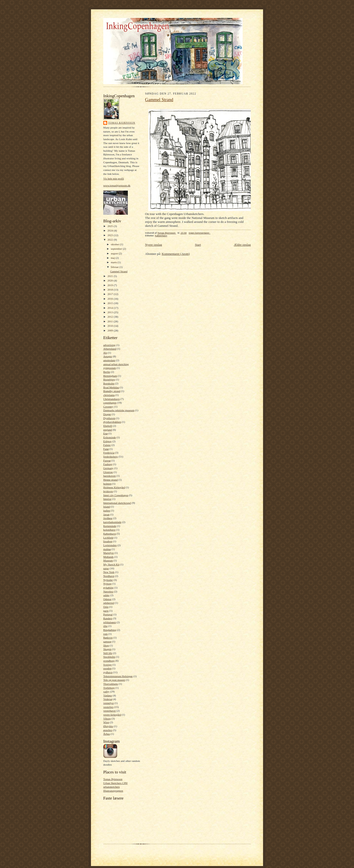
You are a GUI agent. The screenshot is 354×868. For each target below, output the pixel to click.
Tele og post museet (114, 680)
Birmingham (110, 376)
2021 (111, 276)
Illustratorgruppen (113, 791)
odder (106, 595)
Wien (106, 722)
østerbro (108, 730)
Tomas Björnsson (113, 779)
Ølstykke (108, 726)
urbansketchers (111, 787)
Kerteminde (110, 526)
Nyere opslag (154, 245)
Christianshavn (111, 399)
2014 (111, 308)
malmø (107, 549)
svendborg (109, 661)
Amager (108, 356)
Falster (107, 445)
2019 (111, 285)
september (117, 249)
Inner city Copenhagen (116, 495)
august (115, 253)
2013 (111, 312)
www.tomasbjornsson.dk (117, 185)
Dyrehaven (109, 418)
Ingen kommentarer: (199, 233)
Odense (107, 599)
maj (113, 258)
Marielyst (109, 553)
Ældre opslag (242, 245)
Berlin (107, 372)
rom (105, 634)
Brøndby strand (112, 391)
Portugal (108, 614)
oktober (115, 244)
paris (106, 611)
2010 (111, 326)
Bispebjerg (109, 379)
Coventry (108, 407)
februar (115, 267)
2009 (111, 330)
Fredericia (109, 453)
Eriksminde (110, 437)
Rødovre (108, 638)
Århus (107, 734)
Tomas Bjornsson (122, 123)
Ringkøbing (110, 630)
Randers (108, 618)
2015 (111, 303)
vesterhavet (110, 711)
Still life (108, 653)
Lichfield (108, 538)
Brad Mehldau (111, 387)
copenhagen (110, 403)
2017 (111, 294)
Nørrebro (108, 591)
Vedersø (108, 699)
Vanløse (108, 695)
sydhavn (108, 672)
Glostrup (108, 472)
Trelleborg (109, 688)
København (110, 534)
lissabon (108, 541)
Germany (108, 468)
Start (198, 245)
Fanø (106, 449)
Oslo (106, 607)
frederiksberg (111, 457)
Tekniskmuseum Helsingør (118, 676)
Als (105, 353)
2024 (111, 230)
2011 (111, 321)
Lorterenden (110, 545)
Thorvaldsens (111, 684)
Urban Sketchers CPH (115, 783)
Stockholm (109, 657)
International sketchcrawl (117, 503)
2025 (111, 226)
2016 (111, 299)
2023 (111, 235)
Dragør (107, 414)
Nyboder (108, 580)
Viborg (107, 719)
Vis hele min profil (114, 179)
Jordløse (108, 518)
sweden (107, 668)
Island (107, 507)
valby (106, 691)
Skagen (107, 649)
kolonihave (109, 530)
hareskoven (110, 476)
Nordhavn (109, 576)
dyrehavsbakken (112, 422)
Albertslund (110, 349)
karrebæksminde (112, 522)
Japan (106, 514)
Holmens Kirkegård (114, 487)
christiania (109, 395)
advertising (109, 345)
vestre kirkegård (112, 715)
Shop (106, 645)
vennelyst (109, 703)
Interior (107, 499)
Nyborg (107, 584)
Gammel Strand (119, 271)
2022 (111, 240)
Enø (105, 433)
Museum (108, 560)
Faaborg (108, 464)
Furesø (107, 460)
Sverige (107, 665)
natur (106, 568)
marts (114, 262)
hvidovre (108, 491)
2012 (111, 317)
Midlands (108, 557)
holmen (107, 484)
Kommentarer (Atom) (176, 254)
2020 (111, 280)
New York (109, 572)
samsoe (107, 641)
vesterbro (108, 707)
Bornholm (109, 383)
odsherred (109, 603)
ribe (105, 626)
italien (107, 510)
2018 (111, 290)
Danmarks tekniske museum (119, 410)
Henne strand (111, 480)
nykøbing (108, 588)
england (108, 430)
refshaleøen (110, 622)
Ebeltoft (108, 426)
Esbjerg (107, 441)
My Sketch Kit (111, 564)
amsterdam (109, 360)
